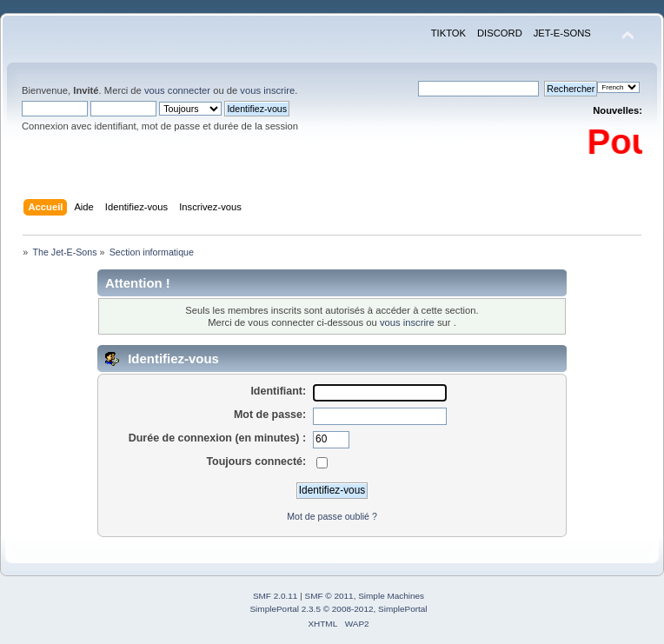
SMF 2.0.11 (276, 596)
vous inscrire (267, 90)
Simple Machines (391, 596)
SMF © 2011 (329, 596)
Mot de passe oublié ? (332, 516)
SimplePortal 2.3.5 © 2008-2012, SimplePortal (338, 609)
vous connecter (177, 90)
